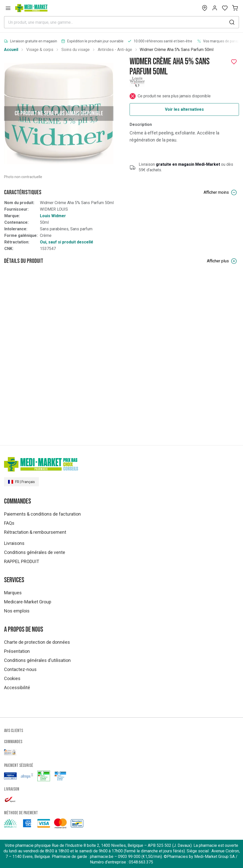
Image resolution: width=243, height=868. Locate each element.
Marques (13, 593)
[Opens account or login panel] (215, 8)
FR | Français (21, 482)
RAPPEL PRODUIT (22, 561)
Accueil (11, 50)
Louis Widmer (53, 216)
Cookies (12, 678)
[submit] (232, 22)
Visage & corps (40, 50)
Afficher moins (220, 192)
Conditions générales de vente (35, 552)
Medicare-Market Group (28, 602)
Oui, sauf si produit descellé (67, 242)
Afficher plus (222, 261)
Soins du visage (76, 50)
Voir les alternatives (184, 109)
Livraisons (14, 543)
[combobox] (121, 22)
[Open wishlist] (225, 8)
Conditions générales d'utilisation (37, 660)
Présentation (17, 651)
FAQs (9, 523)
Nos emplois (17, 611)
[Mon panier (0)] (235, 8)
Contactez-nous (20, 669)
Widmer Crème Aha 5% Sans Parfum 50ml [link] (177, 50)
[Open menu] (8, 8)
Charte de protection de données (37, 642)
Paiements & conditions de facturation (42, 514)
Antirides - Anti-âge (115, 50)
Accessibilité (17, 688)
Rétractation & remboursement (35, 532)
